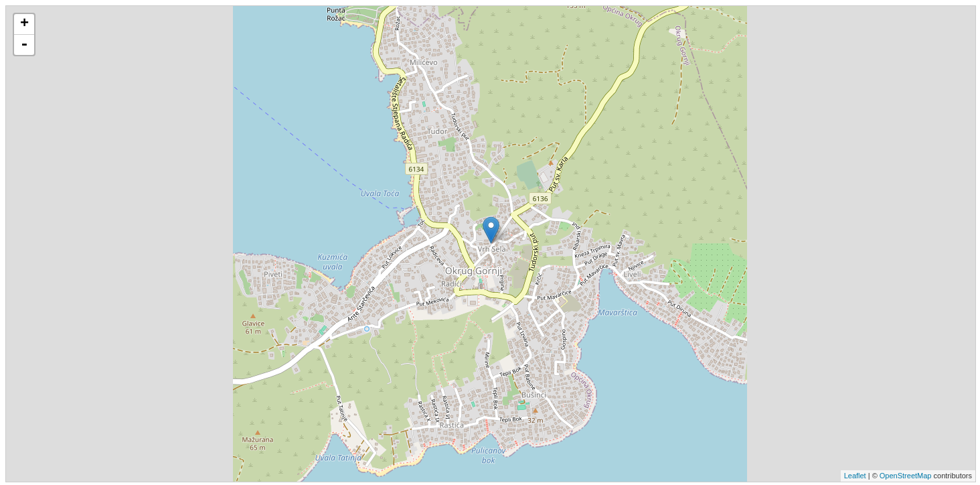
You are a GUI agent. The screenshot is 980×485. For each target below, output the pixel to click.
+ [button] (24, 24)
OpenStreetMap (906, 476)
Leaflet (855, 476)
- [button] (24, 45)
